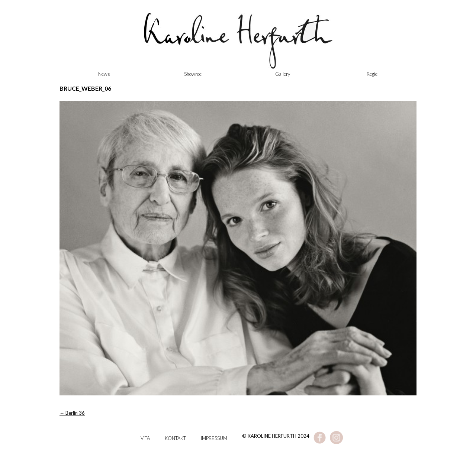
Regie (372, 74)
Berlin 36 (72, 413)
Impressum (214, 438)
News (104, 74)
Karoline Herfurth (238, 45)
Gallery (283, 74)
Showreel (193, 74)
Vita (145, 438)
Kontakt (175, 438)
